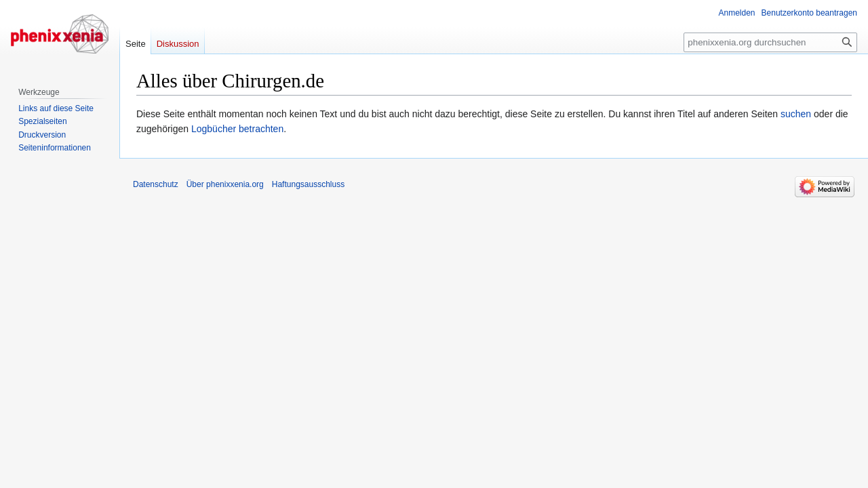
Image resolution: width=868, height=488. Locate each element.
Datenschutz (156, 184)
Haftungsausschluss (308, 184)
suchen (796, 114)
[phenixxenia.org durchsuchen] (770, 42)
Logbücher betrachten (237, 129)
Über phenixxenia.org (225, 184)
